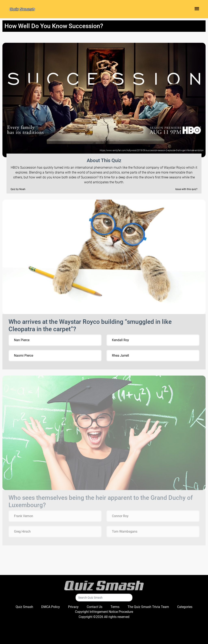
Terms (115, 607)
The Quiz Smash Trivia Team (148, 607)
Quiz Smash (24, 607)
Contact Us (95, 607)
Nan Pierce (22, 340)
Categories (185, 607)
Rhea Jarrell (120, 356)
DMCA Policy (51, 607)
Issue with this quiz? (186, 189)
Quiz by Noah (18, 189)
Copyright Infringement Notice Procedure (104, 612)
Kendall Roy (120, 340)
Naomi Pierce (24, 356)
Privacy (73, 607)
